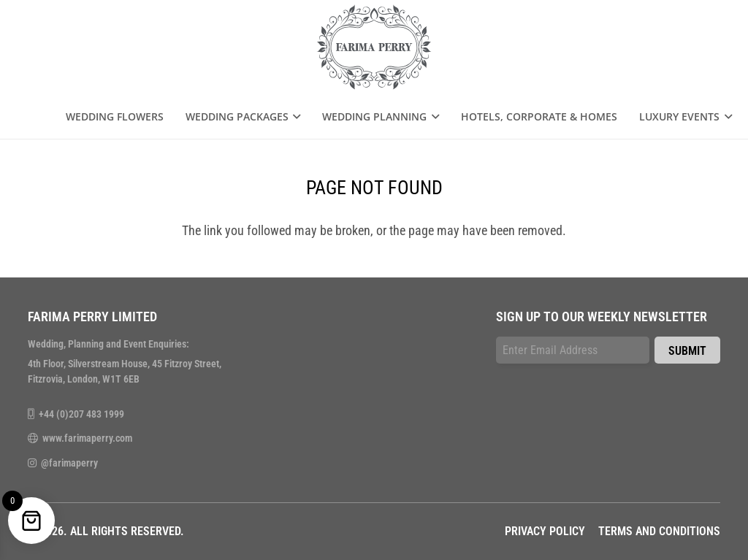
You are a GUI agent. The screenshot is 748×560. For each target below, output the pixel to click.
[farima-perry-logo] (374, 47)
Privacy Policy (545, 531)
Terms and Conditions (659, 531)
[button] (295, 117)
